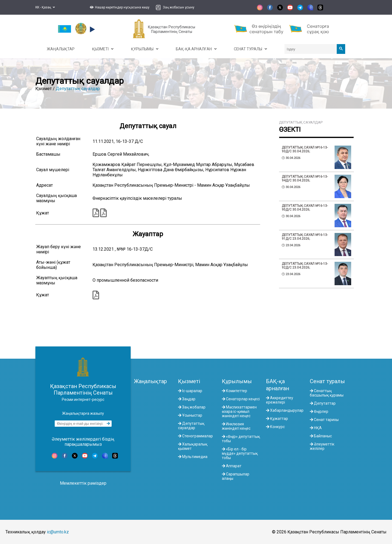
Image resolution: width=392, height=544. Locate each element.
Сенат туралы (327, 381)
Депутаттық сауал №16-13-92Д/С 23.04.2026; (305, 266)
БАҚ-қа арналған (278, 385)
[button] (119, 7)
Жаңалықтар (150, 381)
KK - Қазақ (45, 7)
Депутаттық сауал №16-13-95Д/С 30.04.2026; (305, 208)
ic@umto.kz (58, 532)
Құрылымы (237, 381)
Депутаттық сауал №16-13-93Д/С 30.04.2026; (305, 149)
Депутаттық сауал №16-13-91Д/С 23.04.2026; (305, 237)
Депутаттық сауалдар (78, 89)
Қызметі (189, 381)
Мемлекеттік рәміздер (83, 483)
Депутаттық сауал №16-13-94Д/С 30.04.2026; (305, 179)
